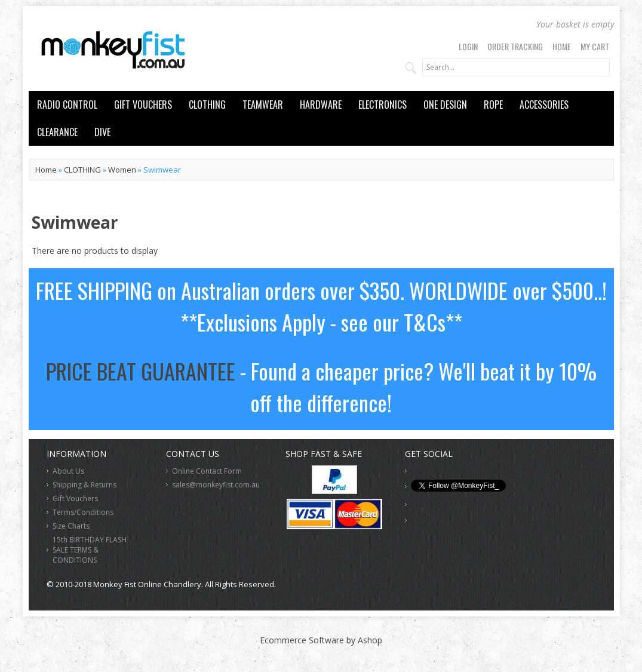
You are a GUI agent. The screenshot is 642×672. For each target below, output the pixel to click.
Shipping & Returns (85, 485)
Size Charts (71, 526)
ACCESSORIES (544, 105)
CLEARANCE (57, 132)
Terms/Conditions (83, 512)
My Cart (595, 46)
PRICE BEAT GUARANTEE (141, 371)
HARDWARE (321, 105)
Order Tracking (515, 46)
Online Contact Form (207, 471)
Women (122, 170)
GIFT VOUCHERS (143, 105)
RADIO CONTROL (67, 105)
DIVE (102, 132)
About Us (68, 471)
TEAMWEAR (263, 105)
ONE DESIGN (445, 105)
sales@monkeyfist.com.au (216, 485)
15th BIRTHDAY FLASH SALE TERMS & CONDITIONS (90, 550)
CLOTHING (207, 105)
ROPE (493, 105)
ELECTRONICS (383, 105)
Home (562, 46)
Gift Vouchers (75, 498)
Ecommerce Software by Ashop (321, 640)
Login (468, 46)
